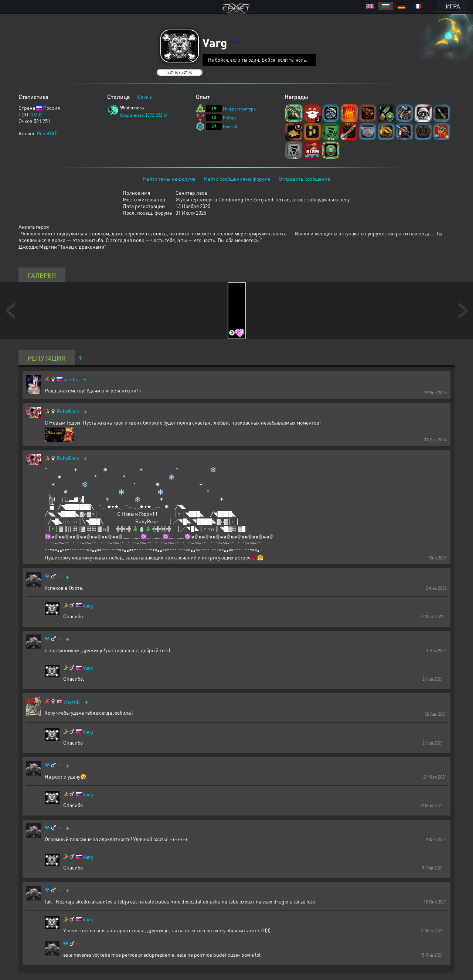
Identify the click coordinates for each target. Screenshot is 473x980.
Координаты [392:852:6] (144, 115)
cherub (72, 702)
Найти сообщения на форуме (237, 178)
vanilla (71, 379)
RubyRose (68, 411)
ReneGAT (47, 133)
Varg (88, 605)
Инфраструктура (239, 109)
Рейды (230, 118)
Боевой (230, 127)
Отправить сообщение (304, 178)
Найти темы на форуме (169, 178)
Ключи (145, 97)
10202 (36, 114)
